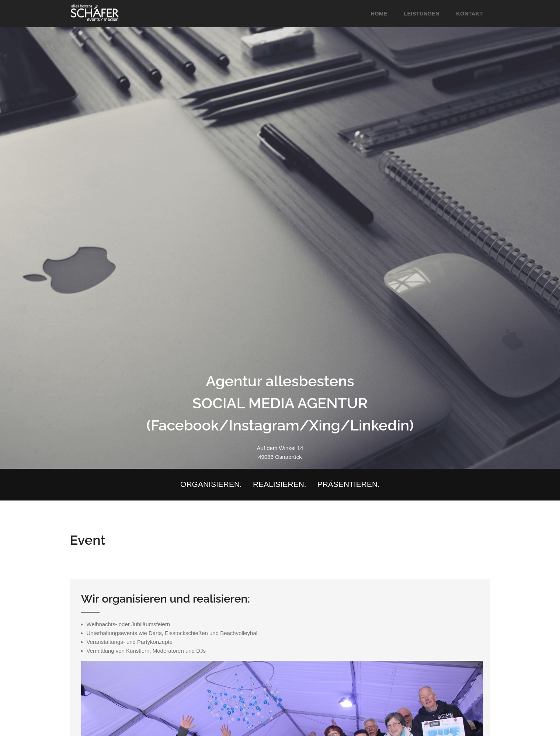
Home (379, 13)
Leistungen (422, 13)
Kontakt (469, 13)
